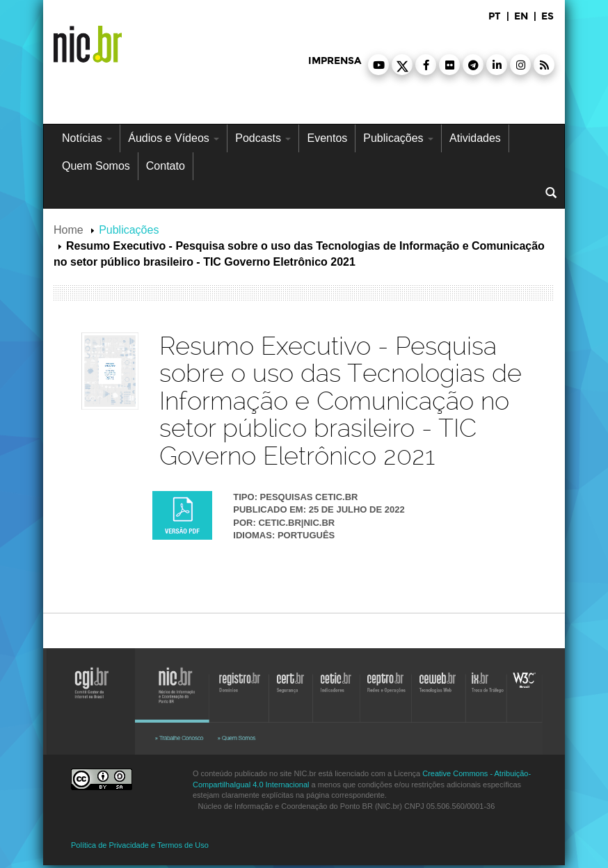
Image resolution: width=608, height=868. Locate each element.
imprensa (335, 61)
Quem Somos (96, 166)
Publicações (398, 138)
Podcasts (263, 138)
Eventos (327, 138)
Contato (166, 166)
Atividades (475, 138)
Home (69, 230)
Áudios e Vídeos (174, 138)
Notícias (87, 138)
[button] (378, 65)
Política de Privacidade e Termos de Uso (140, 845)
